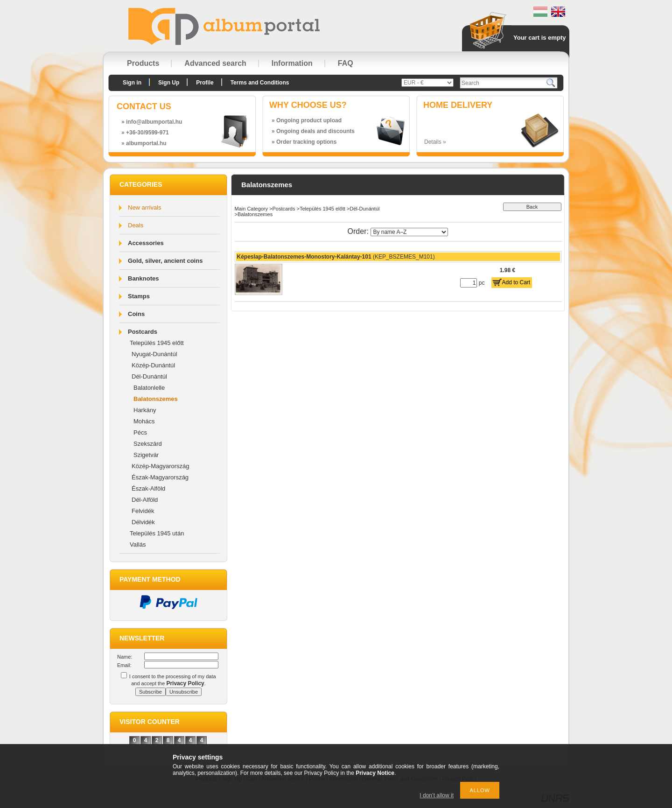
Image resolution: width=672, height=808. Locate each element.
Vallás (138, 545)
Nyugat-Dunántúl (154, 354)
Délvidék (143, 522)
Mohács (144, 421)
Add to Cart (516, 282)
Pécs (140, 432)
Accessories (146, 243)
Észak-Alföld (148, 488)
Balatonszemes (156, 399)
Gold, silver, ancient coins (165, 261)
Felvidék (143, 511)
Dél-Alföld (145, 500)
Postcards (143, 332)
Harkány (145, 410)
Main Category (252, 209)
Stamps (139, 296)
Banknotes (143, 278)
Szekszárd (148, 444)
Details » (435, 142)
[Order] (409, 232)
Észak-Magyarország (160, 477)
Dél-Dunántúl (149, 376)
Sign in (132, 83)
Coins (136, 314)
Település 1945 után (157, 533)
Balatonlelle (149, 388)
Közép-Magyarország (161, 466)
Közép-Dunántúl (153, 365)
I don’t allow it (437, 795)
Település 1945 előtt (157, 343)
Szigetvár (146, 455)
